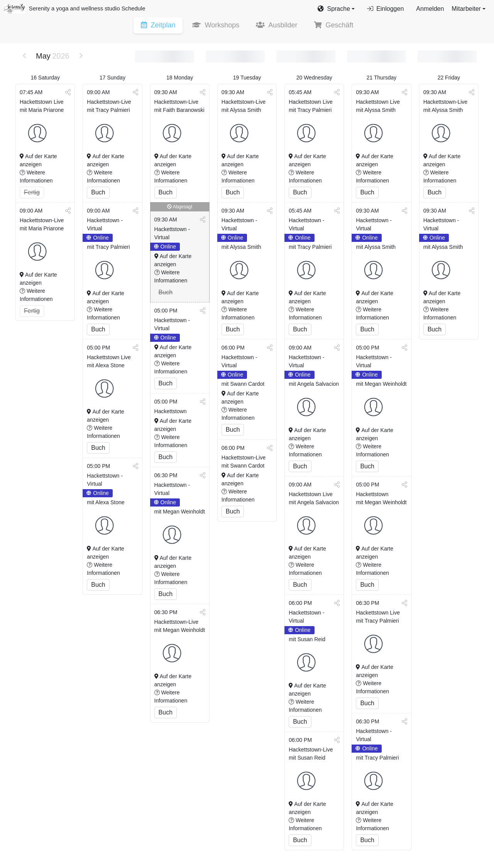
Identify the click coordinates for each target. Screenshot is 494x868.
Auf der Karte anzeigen (38, 161)
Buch (98, 193)
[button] (336, 9)
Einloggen (385, 9)
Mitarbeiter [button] (466, 9)
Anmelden (430, 9)
